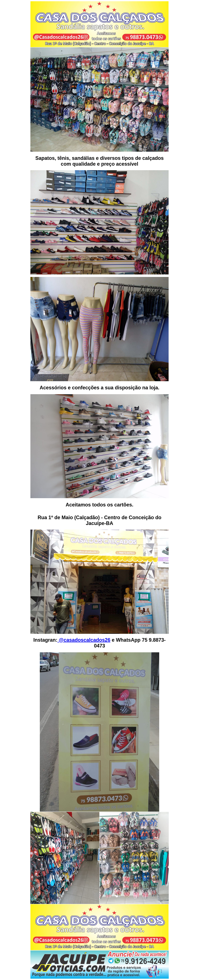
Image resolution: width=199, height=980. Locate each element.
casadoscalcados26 (87, 640)
